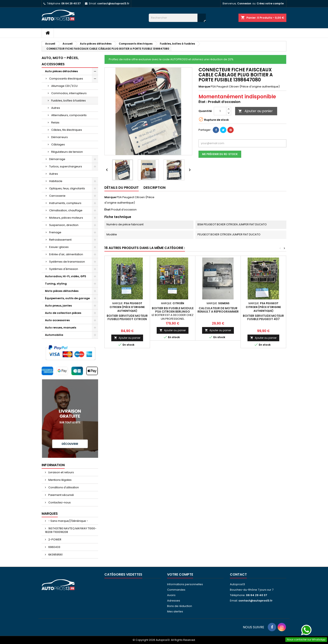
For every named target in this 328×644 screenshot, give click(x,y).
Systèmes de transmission (67, 262)
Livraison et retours (61, 472)
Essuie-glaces (59, 247)
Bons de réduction (180, 606)
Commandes (176, 590)
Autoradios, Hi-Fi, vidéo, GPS (66, 276)
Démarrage (57, 159)
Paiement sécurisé (61, 495)
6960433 (54, 547)
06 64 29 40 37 (71, 3)
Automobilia (54, 335)
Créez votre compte (270, 3)
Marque (204, 87)
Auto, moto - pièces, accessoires (60, 61)
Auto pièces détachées (61, 71)
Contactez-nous (59, 502)
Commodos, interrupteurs (69, 93)
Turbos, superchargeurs (66, 166)
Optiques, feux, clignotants (67, 188)
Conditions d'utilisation (63, 487)
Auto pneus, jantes (58, 306)
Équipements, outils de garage (67, 298)
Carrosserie (57, 196)
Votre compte (180, 574)
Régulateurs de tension (67, 152)
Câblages (58, 144)
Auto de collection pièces (63, 313)
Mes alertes (175, 611)
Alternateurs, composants (69, 115)
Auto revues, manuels (61, 328)
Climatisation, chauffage (66, 210)
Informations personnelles (185, 584)
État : (203, 102)
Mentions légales (60, 480)
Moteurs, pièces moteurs (66, 218)
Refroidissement (60, 240)
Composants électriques (66, 79)
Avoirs (171, 595)
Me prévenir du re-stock (220, 154)
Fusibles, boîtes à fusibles (69, 101)
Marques (50, 514)
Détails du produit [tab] (122, 188)
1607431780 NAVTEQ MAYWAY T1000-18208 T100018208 (71, 530)
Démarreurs (60, 137)
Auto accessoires (57, 320)
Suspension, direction (64, 225)
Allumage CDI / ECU (64, 86)
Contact (238, 574)
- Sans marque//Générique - (68, 521)
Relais (55, 123)
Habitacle (56, 181)
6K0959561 (55, 555)
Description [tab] (154, 188)
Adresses (174, 601)
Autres (56, 108)
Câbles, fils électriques (67, 130)
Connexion (244, 3)
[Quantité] (220, 111)
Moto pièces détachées (62, 291)
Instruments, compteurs (65, 203)
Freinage (55, 232)
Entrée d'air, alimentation (66, 254)
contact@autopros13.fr (113, 3)
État (107, 210)
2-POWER (54, 539)
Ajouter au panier (256, 111)
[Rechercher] (177, 18)
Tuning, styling (56, 284)
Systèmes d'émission (64, 269)
